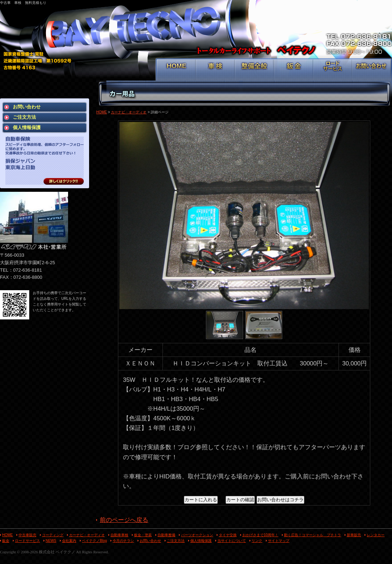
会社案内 (69, 541)
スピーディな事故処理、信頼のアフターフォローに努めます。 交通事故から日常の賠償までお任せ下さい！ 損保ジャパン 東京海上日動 (45, 161)
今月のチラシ (123, 541)
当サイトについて (232, 541)
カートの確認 (240, 500)
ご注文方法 (24, 117)
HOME (176, 70)
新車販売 (354, 535)
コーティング (53, 535)
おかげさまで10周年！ (260, 535)
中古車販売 (27, 535)
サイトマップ (279, 541)
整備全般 (255, 70)
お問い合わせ (372, 70)
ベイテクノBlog (94, 541)
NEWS (51, 541)
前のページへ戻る (124, 520)
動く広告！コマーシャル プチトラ (313, 535)
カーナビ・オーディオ (129, 112)
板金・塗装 (143, 535)
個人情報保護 (27, 127)
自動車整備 (166, 535)
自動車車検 (119, 535)
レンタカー (376, 535)
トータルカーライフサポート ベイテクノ (196, 32)
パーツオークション (197, 535)
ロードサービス (333, 70)
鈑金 (294, 70)
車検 (215, 70)
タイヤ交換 (228, 535)
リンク (257, 541)
